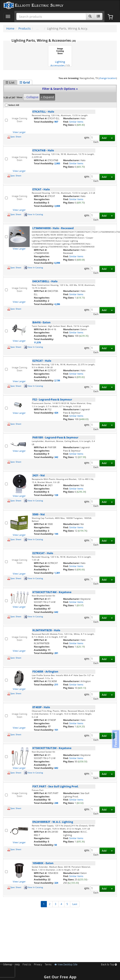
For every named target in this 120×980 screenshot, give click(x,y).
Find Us (27, 965)
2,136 (57, 380)
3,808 (57, 206)
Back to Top (109, 965)
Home (10, 28)
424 (56, 413)
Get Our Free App (60, 977)
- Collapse (31, 97)
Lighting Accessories (60, 56)
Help (17, 965)
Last (75, 904)
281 (56, 653)
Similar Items (76, 122)
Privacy (38, 965)
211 (56, 684)
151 (56, 730)
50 (56, 845)
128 (56, 495)
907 (56, 122)
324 (56, 883)
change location (108, 78)
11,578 (37, 342)
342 (56, 457)
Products (25, 28)
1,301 (57, 573)
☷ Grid (25, 82)
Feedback (116, 739)
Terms (48, 965)
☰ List (10, 82)
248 (56, 803)
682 (56, 768)
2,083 (57, 163)
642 (56, 612)
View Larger (19, 132)
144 (56, 534)
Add (104, 138)
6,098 (57, 263)
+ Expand (47, 97)
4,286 (57, 304)
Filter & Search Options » (60, 89)
